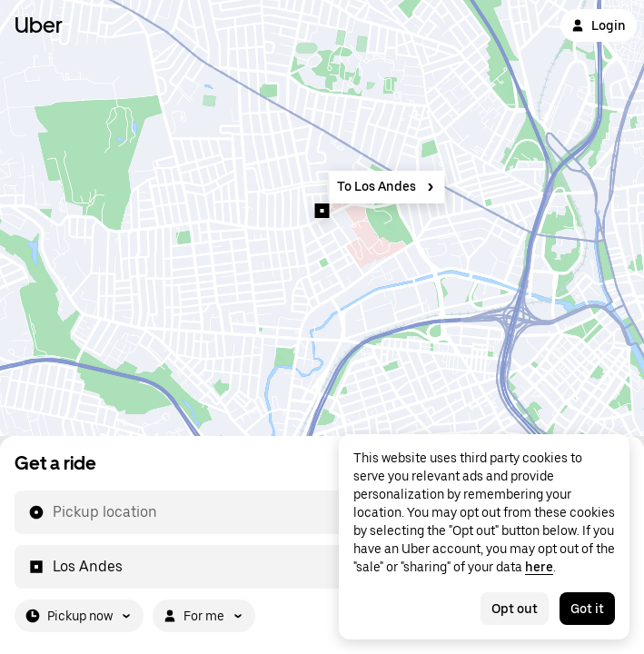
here (539, 567)
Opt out (515, 609)
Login (599, 25)
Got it (587, 609)
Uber (39, 25)
